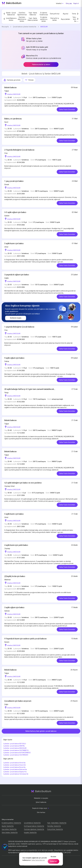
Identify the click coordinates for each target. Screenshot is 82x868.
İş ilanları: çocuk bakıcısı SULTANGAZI (16, 755)
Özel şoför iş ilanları (55, 19)
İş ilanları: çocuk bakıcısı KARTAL (14, 746)
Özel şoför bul (55, 14)
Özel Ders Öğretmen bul (22, 14)
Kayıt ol (76, 3)
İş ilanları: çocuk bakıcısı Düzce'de (15, 765)
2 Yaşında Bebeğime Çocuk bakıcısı (19, 150)
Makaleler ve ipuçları (41, 798)
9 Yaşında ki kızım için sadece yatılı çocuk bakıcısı (25, 639)
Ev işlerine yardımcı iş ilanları (44, 19)
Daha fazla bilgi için (38, 860)
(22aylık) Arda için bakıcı (15, 576)
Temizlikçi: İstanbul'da (54, 826)
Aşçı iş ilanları (65, 19)
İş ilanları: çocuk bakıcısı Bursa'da (14, 767)
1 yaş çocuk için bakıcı (14, 181)
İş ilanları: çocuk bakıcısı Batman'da (15, 769)
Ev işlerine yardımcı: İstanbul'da (11, 823)
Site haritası (41, 812)
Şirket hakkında (41, 802)
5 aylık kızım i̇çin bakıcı (14, 243)
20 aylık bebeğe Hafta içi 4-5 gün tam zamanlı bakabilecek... (30, 389)
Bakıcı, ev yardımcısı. (13, 119)
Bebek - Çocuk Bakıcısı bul (11, 14)
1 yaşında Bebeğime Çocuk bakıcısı (19, 327)
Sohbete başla (16, 318)
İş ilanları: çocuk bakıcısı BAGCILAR (15, 748)
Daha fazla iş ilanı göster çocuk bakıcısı (41, 731)
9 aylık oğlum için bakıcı (14, 358)
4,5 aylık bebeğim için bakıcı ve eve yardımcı (23, 483)
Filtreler (29, 80)
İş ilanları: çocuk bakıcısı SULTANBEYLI (16, 750)
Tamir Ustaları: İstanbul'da (10, 832)
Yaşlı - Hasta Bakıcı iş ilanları (33, 19)
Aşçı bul (66, 14)
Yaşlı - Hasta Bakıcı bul (33, 14)
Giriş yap (69, 3)
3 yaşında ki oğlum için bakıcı (17, 275)
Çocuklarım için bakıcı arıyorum (18, 701)
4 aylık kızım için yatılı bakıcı (16, 545)
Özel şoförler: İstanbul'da (55, 829)
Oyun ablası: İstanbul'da (9, 829)
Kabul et (53, 861)
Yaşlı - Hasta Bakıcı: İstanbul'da (57, 823)
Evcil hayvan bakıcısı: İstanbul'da (34, 826)
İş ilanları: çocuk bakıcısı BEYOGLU (15, 744)
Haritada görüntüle (12, 80)
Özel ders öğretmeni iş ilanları (22, 19)
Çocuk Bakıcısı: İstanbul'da (32, 823)
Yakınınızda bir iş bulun (41, 64)
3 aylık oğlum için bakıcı (14, 607)
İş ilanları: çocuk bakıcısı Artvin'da (14, 763)
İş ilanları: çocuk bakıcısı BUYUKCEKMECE (17, 753)
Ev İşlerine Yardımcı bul (44, 14)
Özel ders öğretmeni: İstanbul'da (34, 829)
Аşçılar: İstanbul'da (8, 826)
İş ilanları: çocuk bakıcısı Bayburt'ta (15, 772)
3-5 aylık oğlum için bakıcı (15, 212)
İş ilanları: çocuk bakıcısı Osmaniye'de (16, 774)
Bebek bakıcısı (10, 87)
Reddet (53, 857)
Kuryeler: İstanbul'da (30, 832)
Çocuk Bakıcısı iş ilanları (11, 19)
